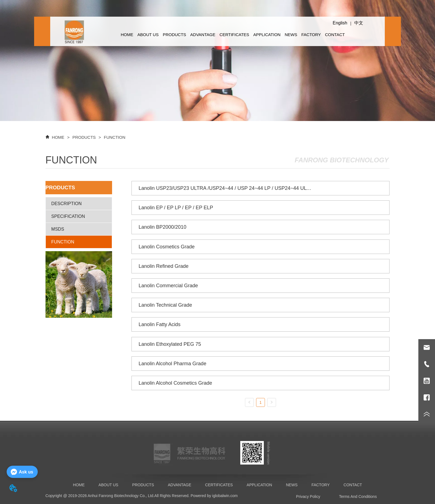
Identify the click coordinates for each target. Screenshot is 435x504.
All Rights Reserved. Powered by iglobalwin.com (196, 496)
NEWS (291, 35)
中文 (359, 23)
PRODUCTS (174, 35)
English (340, 23)
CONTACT (335, 35)
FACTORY (311, 35)
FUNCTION (114, 137)
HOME (127, 35)
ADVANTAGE (203, 35)
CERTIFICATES (234, 35)
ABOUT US (148, 35)
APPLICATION (267, 35)
